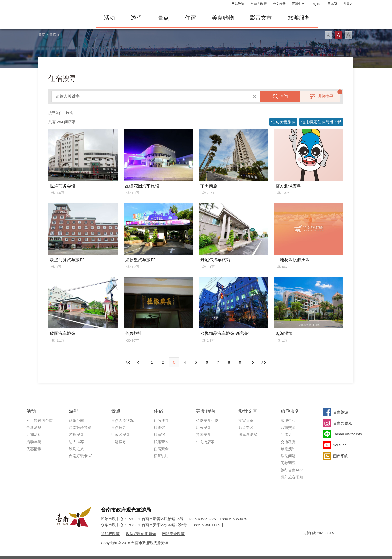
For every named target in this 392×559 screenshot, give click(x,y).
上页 (253, 362)
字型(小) (328, 35)
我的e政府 (307, 542)
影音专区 (246, 428)
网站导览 (238, 4)
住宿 (190, 18)
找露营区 (161, 442)
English (316, 4)
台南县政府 (259, 4)
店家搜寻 (203, 428)
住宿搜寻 (161, 421)
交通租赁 (288, 442)
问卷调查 (288, 463)
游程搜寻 (76, 435)
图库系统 (246, 435)
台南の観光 (343, 423)
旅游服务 (299, 18)
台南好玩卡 (78, 456)
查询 (284, 96)
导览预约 (288, 449)
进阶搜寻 (325, 96)
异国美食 (203, 435)
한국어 (348, 4)
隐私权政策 (110, 534)
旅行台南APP (292, 470)
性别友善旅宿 (283, 122)
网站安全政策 (173, 534)
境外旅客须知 (292, 477)
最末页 (264, 362)
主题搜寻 (119, 442)
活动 (109, 18)
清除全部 (254, 96)
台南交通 (288, 428)
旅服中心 (288, 421)
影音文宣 (261, 18)
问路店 (286, 435)
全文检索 (279, 4)
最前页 (128, 362)
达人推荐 (76, 442)
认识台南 (76, 421)
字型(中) (338, 35)
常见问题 (288, 456)
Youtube (340, 445)
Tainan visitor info (348, 434)
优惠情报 (34, 449)
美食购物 (223, 18)
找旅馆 (159, 428)
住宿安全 (161, 449)
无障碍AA (325, 542)
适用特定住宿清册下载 (321, 122)
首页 (42, 35)
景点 (163, 18)
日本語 (332, 4)
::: (227, 4)
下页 (139, 362)
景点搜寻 (119, 428)
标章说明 (161, 456)
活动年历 (34, 442)
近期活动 (34, 435)
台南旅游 (341, 412)
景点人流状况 (122, 421)
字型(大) (348, 35)
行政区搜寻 (121, 435)
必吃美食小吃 (207, 421)
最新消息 (34, 428)
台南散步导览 (80, 428)
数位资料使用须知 (141, 534)
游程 (136, 18)
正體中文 (298, 4)
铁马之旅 (76, 449)
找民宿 (159, 435)
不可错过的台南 (40, 421)
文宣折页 (246, 421)
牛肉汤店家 (205, 442)
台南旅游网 (63, 18)
